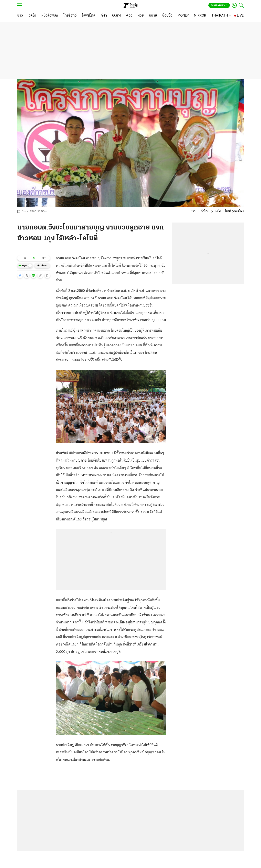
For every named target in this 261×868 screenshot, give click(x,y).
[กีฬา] (104, 16)
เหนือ (218, 211)
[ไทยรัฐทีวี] (70, 16)
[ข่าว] (20, 16)
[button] (20, 275)
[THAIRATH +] (221, 16)
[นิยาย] (153, 16)
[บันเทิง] (117, 16)
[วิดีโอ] (32, 16)
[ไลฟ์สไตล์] (89, 16)
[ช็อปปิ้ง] (167, 16)
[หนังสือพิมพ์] (50, 16)
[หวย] (141, 16)
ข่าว (193, 211)
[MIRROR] (200, 16)
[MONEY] (183, 16)
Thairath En (219, 6)
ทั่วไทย (205, 211)
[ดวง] (129, 16)
